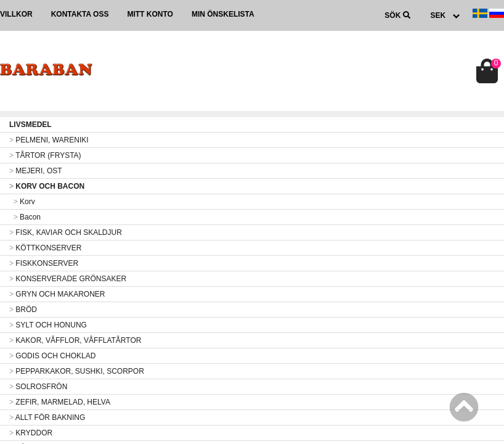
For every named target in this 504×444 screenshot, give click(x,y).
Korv (22, 202)
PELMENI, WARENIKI (49, 140)
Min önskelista (223, 14)
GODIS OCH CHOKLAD (52, 356)
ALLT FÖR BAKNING (47, 417)
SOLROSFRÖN (38, 387)
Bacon (25, 217)
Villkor (16, 14)
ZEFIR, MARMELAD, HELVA (60, 402)
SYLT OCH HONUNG (48, 325)
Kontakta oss (80, 14)
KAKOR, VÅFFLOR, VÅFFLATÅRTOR (75, 340)
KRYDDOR (31, 433)
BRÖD (23, 310)
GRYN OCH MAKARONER (57, 294)
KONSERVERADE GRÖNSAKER (68, 279)
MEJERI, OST (36, 171)
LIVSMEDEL (30, 125)
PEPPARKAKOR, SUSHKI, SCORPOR (77, 371)
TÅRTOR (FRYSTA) (45, 155)
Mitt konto (150, 14)
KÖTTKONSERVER (45, 248)
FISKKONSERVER (44, 263)
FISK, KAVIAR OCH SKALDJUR (66, 232)
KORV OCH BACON (47, 186)
